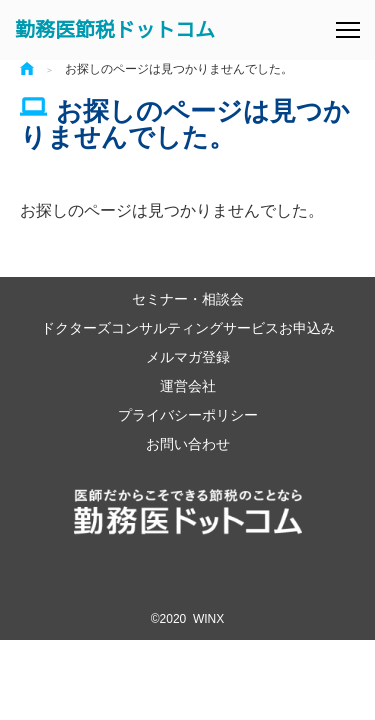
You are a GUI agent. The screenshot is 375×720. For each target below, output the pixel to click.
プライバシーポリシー (188, 414)
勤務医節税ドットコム (115, 30)
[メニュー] (348, 30)
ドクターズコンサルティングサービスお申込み (188, 327)
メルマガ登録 (188, 356)
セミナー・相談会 (188, 298)
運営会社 (188, 385)
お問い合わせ (188, 443)
